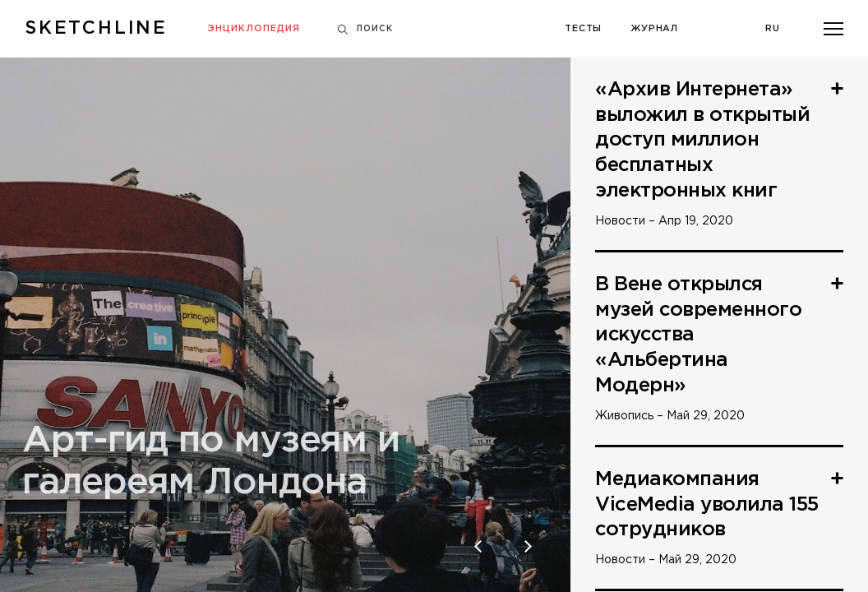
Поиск (365, 29)
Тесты (583, 29)
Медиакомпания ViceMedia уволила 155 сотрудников (707, 504)
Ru (773, 29)
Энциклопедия (254, 29)
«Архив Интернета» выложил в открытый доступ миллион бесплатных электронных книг (702, 140)
